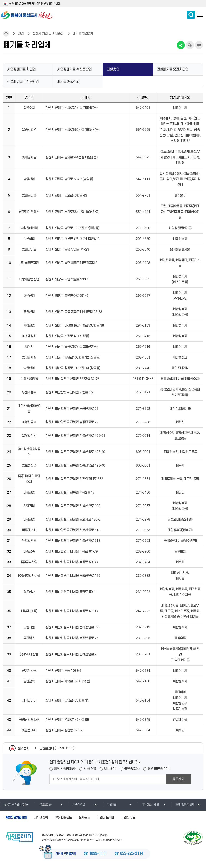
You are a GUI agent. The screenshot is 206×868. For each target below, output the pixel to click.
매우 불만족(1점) (158, 769)
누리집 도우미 (106, 818)
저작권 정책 (41, 818)
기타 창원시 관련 (148, 804)
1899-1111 (98, 854)
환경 (21, 34)
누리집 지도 (128, 818)
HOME (6, 34)
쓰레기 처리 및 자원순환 (48, 34)
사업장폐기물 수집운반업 (74, 69)
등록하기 (178, 779)
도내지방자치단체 (183, 804)
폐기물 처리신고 (68, 82)
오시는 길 (84, 818)
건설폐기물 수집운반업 (23, 82)
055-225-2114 (132, 854)
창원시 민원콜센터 (66, 854)
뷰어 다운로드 (63, 818)
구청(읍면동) (43, 804)
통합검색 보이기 (191, 15)
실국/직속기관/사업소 (13, 804)
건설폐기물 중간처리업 (173, 69)
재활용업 (113, 69)
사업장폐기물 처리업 (21, 69)
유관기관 (110, 804)
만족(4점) (90, 769)
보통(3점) (110, 769)
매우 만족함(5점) (65, 769)
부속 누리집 (77, 804)
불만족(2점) (132, 769)
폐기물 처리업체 (83, 34)
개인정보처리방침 (16, 818)
